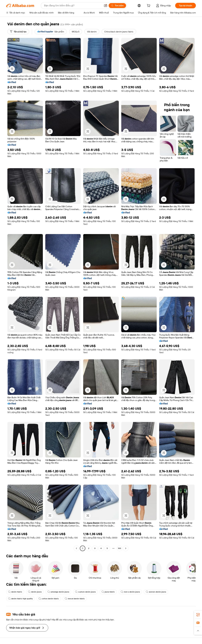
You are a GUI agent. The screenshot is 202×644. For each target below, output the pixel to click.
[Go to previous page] (76, 548)
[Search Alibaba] (73, 6)
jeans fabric (108, 592)
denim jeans (35, 592)
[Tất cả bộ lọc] (18, 32)
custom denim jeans (85, 592)
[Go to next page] (126, 548)
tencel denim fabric (75, 599)
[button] (106, 6)
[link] (198, 615)
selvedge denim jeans (58, 592)
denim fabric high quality (20, 599)
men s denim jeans (130, 592)
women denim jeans (156, 592)
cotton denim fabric (49, 599)
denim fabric (15, 592)
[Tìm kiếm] (117, 6)
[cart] (149, 6)
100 (119, 548)
